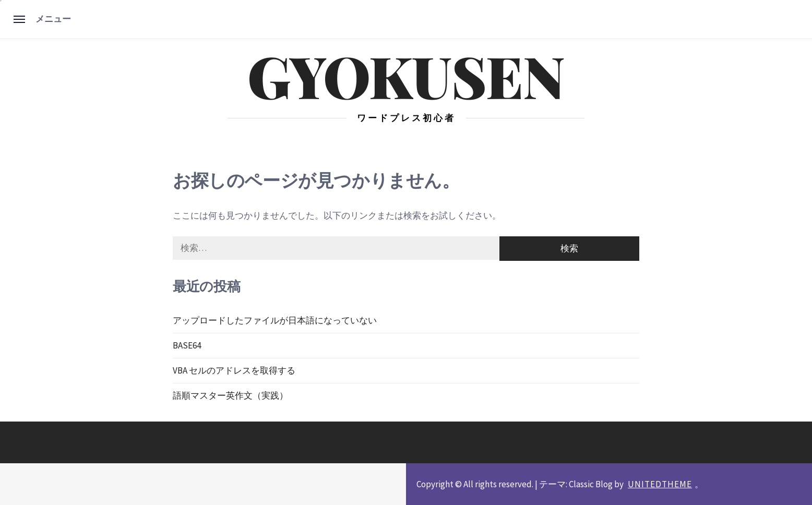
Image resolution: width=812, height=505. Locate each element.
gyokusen (406, 75)
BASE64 (187, 345)
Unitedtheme (660, 484)
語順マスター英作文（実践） (230, 395)
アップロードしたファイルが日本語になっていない (275, 320)
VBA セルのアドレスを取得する (234, 370)
